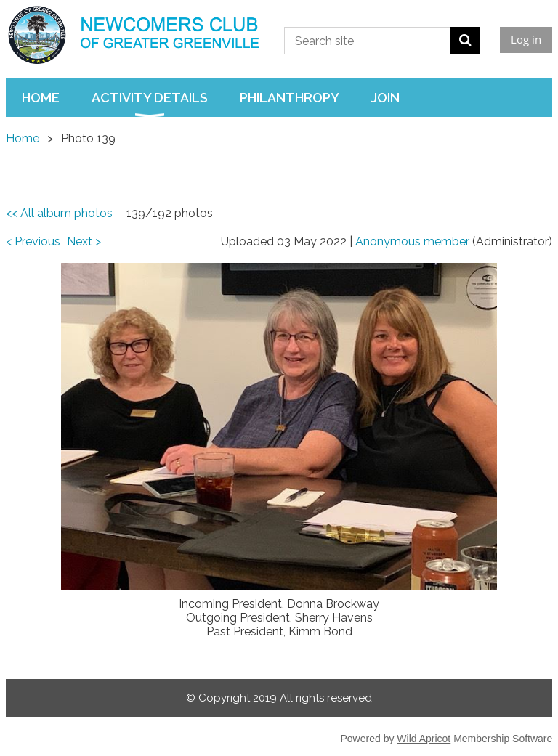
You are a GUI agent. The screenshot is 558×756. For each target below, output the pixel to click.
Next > (84, 241)
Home (23, 138)
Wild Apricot (424, 739)
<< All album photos (59, 213)
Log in (526, 39)
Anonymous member (412, 241)
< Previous (33, 241)
